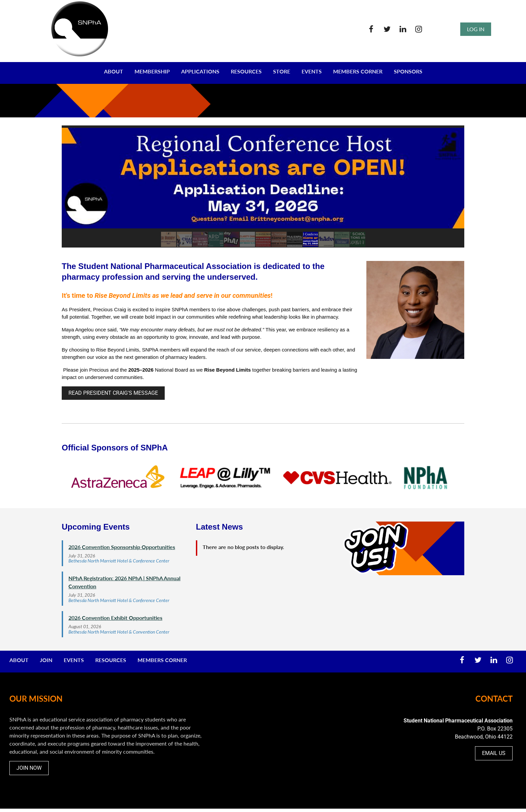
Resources (111, 660)
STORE (282, 71)
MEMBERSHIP (152, 71)
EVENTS (312, 71)
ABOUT (114, 71)
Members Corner (162, 660)
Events (74, 660)
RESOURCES (246, 71)
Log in (476, 29)
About (19, 660)
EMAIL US (494, 753)
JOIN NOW (29, 768)
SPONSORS (408, 71)
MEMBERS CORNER (358, 71)
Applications (200, 71)
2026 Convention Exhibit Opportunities (115, 618)
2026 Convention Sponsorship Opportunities (122, 547)
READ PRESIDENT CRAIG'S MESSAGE (113, 393)
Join (46, 660)
